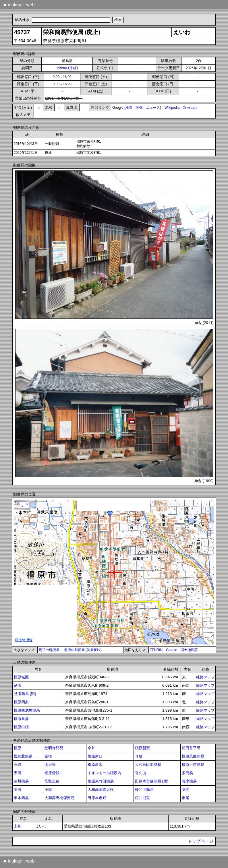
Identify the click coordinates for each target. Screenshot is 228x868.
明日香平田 (191, 748)
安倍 (18, 790)
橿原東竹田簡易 (101, 781)
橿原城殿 (21, 677)
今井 (91, 748)
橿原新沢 (95, 765)
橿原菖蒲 (21, 719)
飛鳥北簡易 (23, 756)
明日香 (50, 765)
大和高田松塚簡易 (59, 798)
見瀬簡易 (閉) (25, 694)
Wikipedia (172, 108)
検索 (129, 108)
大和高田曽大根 (101, 790)
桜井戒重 (142, 798)
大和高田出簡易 (148, 765)
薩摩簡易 (189, 781)
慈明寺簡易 (54, 748)
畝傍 (18, 685)
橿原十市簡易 (193, 765)
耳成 (139, 756)
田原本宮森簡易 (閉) (152, 781)
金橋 (48, 756)
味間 (186, 790)
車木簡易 (21, 798)
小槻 (48, 790)
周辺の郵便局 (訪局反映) (83, 650)
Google (172, 650)
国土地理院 (189, 650)
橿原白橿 (21, 727)
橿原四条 (21, 702)
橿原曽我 (52, 773)
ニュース (153, 108)
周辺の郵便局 (49, 650)
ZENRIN (156, 650)
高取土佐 (52, 781)
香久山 (141, 773)
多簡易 (187, 773)
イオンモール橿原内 (104, 773)
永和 (18, 826)
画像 (139, 108)
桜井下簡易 (144, 790)
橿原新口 (95, 756)
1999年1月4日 (67, 68)
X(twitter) (190, 108)
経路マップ (205, 677)
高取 (18, 765)
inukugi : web (19, 5)
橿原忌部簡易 (193, 756)
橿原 (18, 748)
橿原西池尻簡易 (27, 710)
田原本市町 (97, 798)
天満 (18, 773)
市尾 (186, 798)
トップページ (200, 841)
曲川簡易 (21, 781)
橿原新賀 (142, 748)
